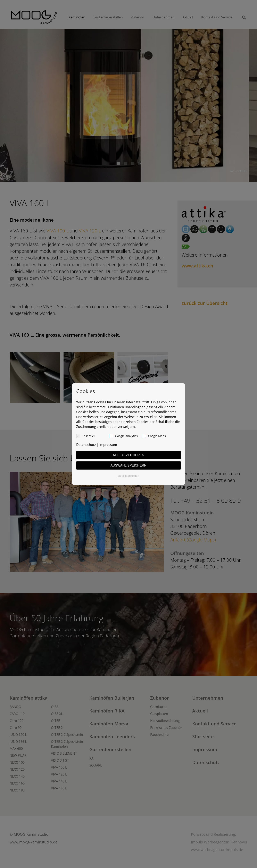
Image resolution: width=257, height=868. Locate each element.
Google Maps (157, 436)
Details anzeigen (128, 476)
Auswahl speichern (128, 465)
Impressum (108, 444)
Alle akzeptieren (128, 455)
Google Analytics (126, 436)
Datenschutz (86, 444)
